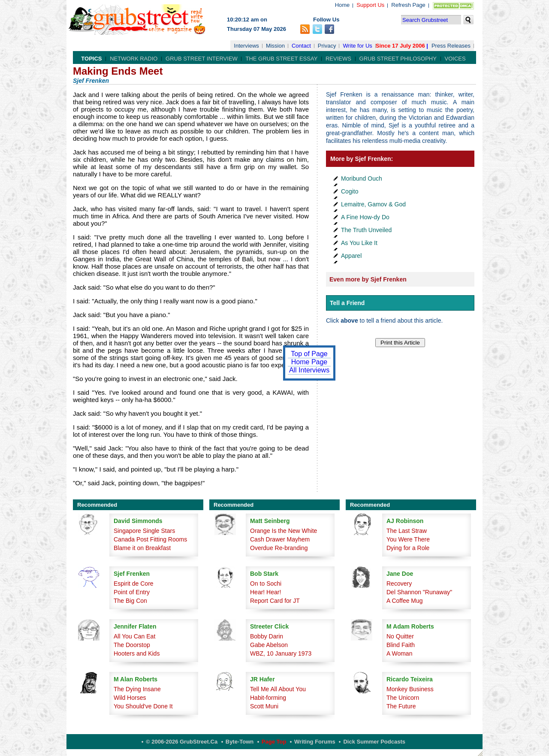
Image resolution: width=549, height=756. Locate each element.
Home (342, 5)
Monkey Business (410, 689)
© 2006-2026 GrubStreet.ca (182, 742)
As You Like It (359, 243)
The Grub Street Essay (281, 59)
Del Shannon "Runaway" (419, 592)
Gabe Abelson (269, 645)
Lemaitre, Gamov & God (373, 204)
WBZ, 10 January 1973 (281, 653)
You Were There (408, 539)
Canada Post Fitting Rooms (150, 539)
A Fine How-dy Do (365, 217)
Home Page (309, 362)
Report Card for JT (275, 601)
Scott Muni (264, 706)
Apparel (351, 256)
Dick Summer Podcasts (374, 742)
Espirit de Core (134, 584)
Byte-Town (240, 742)
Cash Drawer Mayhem (280, 539)
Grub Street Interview (202, 59)
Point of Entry (132, 592)
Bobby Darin (267, 636)
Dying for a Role (408, 548)
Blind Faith (401, 645)
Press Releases (451, 46)
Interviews (246, 46)
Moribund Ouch (362, 178)
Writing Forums (315, 742)
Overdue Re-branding (279, 548)
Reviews (338, 59)
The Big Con (130, 601)
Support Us (370, 5)
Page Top (274, 742)
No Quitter (400, 636)
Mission (275, 46)
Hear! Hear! (265, 592)
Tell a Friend (347, 303)
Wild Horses (130, 698)
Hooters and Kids (137, 653)
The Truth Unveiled (366, 230)
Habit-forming (268, 698)
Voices (455, 59)
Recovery (399, 584)
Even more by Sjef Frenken (368, 279)
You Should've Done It (143, 706)
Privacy (327, 46)
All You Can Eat (134, 636)
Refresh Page (408, 5)
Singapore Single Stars (144, 531)
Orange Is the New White (284, 531)
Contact (301, 46)
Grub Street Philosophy (398, 59)
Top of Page (309, 354)
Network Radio (134, 59)
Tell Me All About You (278, 689)
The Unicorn (403, 698)
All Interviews (309, 370)
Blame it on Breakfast (142, 548)
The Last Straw (407, 531)
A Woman (399, 653)
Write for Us (357, 46)
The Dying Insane (137, 689)
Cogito (350, 191)
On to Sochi (266, 584)
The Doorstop (132, 645)
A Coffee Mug (405, 601)
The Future (401, 706)
